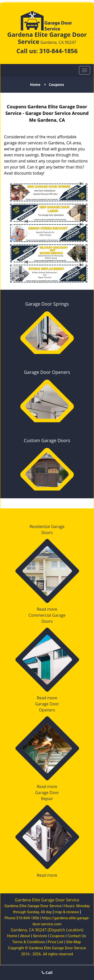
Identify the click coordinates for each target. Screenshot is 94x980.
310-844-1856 (59, 51)
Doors (47, 533)
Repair (47, 799)
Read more (47, 609)
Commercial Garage (47, 615)
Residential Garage (47, 527)
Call (47, 972)
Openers (47, 710)
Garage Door (47, 704)
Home (35, 85)
